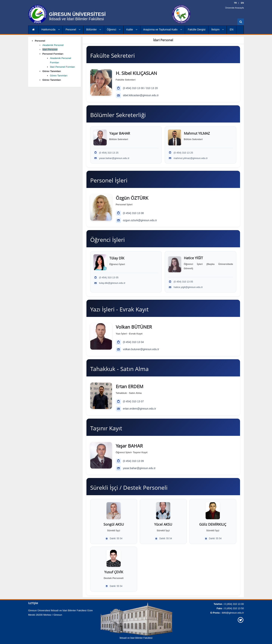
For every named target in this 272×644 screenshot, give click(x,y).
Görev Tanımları (59, 76)
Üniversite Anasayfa (235, 8)
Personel (73, 29)
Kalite (132, 29)
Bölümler (94, 29)
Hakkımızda (51, 29)
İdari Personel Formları (62, 67)
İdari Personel (50, 49)
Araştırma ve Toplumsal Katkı (163, 29)
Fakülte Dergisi (197, 29)
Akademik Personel (53, 45)
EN (231, 29)
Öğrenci (114, 29)
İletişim (218, 29)
